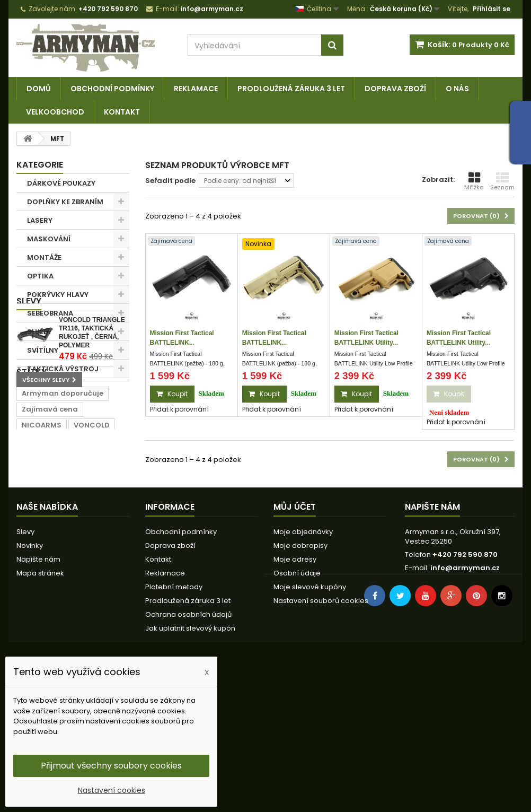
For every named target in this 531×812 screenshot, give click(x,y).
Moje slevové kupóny (310, 716)
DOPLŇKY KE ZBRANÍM (65, 202)
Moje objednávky (303, 661)
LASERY (40, 220)
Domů (39, 89)
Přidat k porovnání (179, 409)
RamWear (40, 570)
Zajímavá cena (50, 538)
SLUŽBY (39, 332)
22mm (108, 570)
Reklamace (196, 89)
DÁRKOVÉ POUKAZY (61, 183)
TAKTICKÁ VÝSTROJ (63, 369)
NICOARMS (42, 554)
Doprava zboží (395, 89)
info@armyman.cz (465, 697)
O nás (457, 89)
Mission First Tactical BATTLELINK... (182, 338)
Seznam (502, 181)
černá (33, 586)
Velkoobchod (55, 112)
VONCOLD (92, 554)
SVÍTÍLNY (43, 350)
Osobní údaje (297, 702)
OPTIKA (40, 276)
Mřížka (474, 181)
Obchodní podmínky (112, 89)
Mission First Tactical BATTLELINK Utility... (366, 338)
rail (77, 570)
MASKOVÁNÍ (49, 239)
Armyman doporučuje (63, 522)
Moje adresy (295, 688)
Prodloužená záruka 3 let (291, 89)
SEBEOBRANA (50, 313)
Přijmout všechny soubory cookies (111, 766)
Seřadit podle (170, 181)
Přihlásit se (492, 9)
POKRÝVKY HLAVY (58, 295)
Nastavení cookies (112, 790)
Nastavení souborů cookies (321, 730)
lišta (64, 586)
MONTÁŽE (44, 257)
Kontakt (122, 112)
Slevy (29, 396)
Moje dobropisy (300, 674)
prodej (96, 586)
